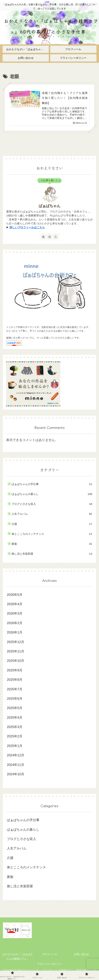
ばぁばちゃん (49, 206)
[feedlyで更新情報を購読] (49, 237)
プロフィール (49, 954)
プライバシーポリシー (49, 964)
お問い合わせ (81, 954)
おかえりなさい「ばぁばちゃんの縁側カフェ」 (18, 956)
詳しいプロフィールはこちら (27, 227)
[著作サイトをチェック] (43, 237)
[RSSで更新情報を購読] (56, 237)
